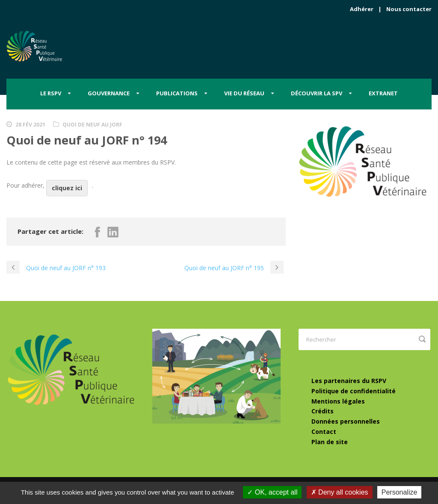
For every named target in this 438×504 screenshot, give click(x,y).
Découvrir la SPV (317, 93)
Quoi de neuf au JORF (92, 125)
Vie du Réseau (244, 93)
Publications (177, 93)
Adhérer (362, 9)
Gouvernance (109, 93)
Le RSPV (51, 93)
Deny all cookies (340, 492)
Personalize (400, 492)
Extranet (383, 93)
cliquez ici (67, 188)
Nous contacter (409, 9)
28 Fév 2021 (30, 125)
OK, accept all (272, 492)
